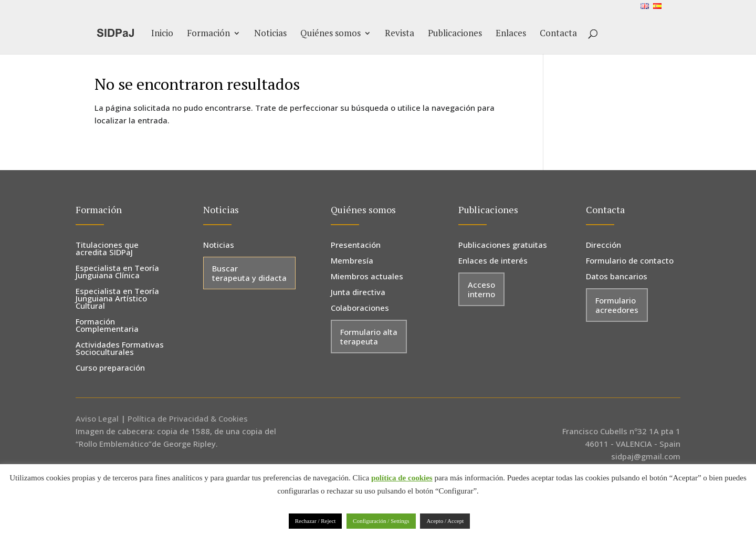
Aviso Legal (97, 418)
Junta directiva (358, 293)
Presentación (356, 245)
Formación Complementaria (107, 326)
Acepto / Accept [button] (445, 521)
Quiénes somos (330, 34)
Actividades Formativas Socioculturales (120, 349)
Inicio (162, 34)
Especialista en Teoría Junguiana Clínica (117, 272)
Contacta (558, 34)
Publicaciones (455, 34)
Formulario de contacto (630, 261)
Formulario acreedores (617, 305)
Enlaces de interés (493, 261)
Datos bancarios (617, 277)
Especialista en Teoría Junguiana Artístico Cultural (117, 299)
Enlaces (511, 34)
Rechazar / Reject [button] (316, 521)
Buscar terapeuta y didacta (249, 273)
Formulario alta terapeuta (369, 337)
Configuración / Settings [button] (381, 521)
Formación (208, 34)
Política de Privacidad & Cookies (188, 418)
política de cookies (402, 478)
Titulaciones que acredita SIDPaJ (107, 249)
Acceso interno (481, 289)
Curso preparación (110, 368)
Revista (400, 34)
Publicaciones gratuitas (503, 245)
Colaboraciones (360, 308)
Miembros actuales (367, 277)
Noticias (270, 34)
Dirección (603, 245)
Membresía (352, 261)
